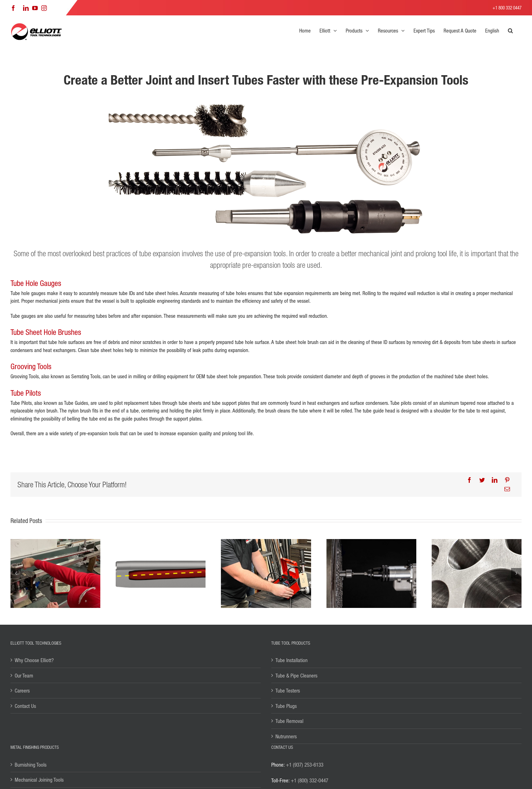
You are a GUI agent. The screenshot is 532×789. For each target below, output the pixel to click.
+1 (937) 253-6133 (305, 765)
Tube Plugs (286, 706)
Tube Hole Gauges (36, 283)
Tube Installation (292, 660)
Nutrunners (286, 736)
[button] (510, 30)
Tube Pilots (26, 393)
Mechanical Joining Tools (39, 780)
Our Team (24, 675)
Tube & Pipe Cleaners (296, 675)
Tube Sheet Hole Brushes (46, 332)
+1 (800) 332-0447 (310, 780)
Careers (22, 690)
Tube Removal (289, 721)
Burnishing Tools (31, 765)
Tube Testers (288, 690)
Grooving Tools (31, 366)
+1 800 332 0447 (507, 8)
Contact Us (25, 706)
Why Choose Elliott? (34, 660)
